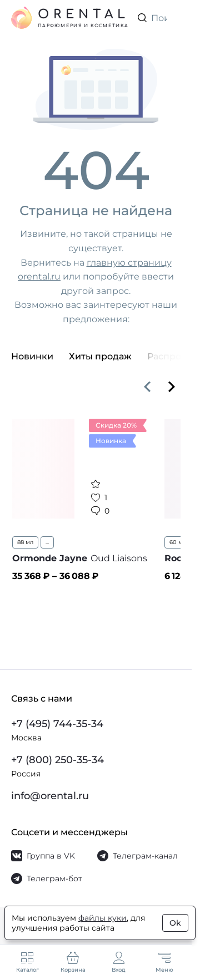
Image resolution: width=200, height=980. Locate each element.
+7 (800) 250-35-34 (57, 760)
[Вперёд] (172, 387)
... (47, 542)
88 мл (25, 542)
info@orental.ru (50, 796)
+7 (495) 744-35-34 (57, 724)
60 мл (178, 542)
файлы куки (102, 918)
